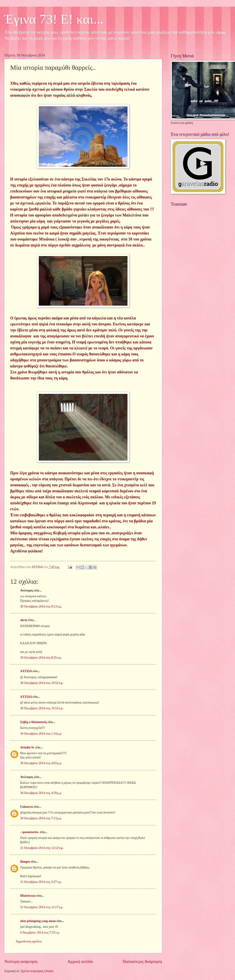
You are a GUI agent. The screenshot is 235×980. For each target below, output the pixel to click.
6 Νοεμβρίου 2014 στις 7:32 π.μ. (40, 933)
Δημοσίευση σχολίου (29, 941)
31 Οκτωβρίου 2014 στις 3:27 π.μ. (41, 882)
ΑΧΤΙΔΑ (26, 671)
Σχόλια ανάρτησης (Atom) (37, 971)
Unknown (27, 807)
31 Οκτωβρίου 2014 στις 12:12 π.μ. (42, 848)
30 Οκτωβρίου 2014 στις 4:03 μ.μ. (41, 763)
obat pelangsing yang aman (38, 921)
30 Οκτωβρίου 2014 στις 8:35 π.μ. (41, 658)
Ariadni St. (27, 747)
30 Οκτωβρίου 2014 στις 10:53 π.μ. (42, 708)
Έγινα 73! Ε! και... (54, 19)
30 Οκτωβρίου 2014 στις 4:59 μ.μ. (41, 793)
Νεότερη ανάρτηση (21, 961)
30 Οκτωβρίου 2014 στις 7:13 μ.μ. (41, 818)
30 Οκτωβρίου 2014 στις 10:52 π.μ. (42, 683)
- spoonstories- (30, 832)
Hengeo (25, 862)
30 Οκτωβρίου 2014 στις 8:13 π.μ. (41, 606)
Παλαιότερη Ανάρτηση (142, 961)
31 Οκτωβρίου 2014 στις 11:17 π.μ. (42, 907)
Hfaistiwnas (28, 896)
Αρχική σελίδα (80, 961)
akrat (24, 620)
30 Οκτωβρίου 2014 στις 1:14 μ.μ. (41, 734)
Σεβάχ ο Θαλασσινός (34, 722)
